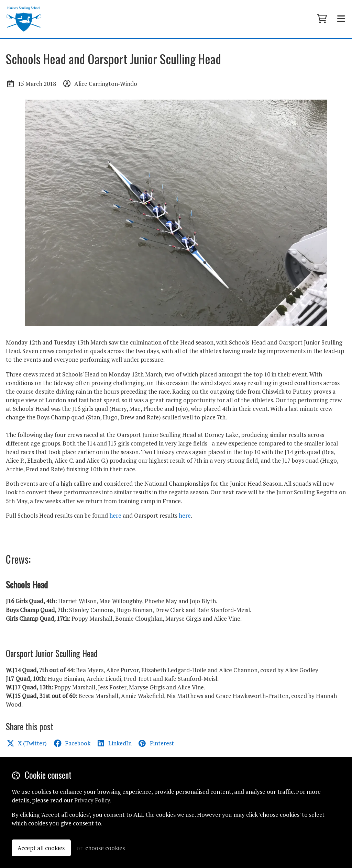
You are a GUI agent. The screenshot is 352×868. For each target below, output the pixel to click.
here (115, 515)
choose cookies (105, 848)
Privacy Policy (92, 800)
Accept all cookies (41, 848)
